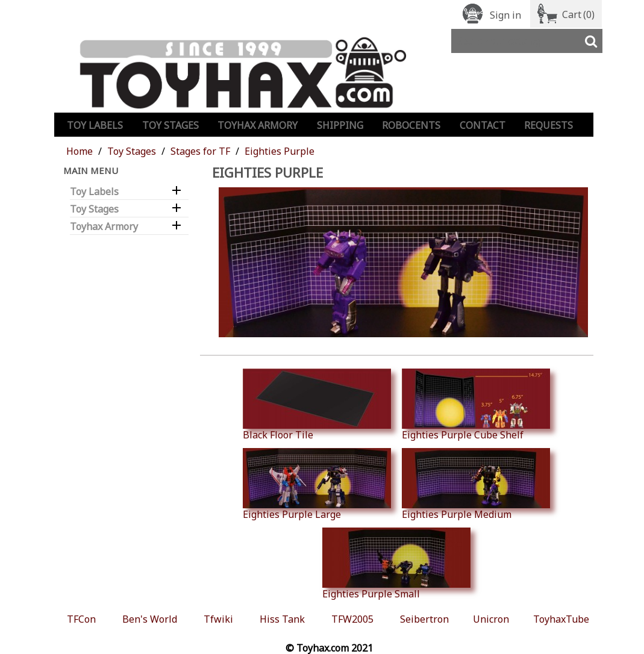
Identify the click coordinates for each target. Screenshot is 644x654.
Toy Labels (95, 125)
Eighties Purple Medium (476, 484)
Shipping (340, 125)
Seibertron (424, 619)
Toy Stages (170, 125)
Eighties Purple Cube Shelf (476, 405)
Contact (483, 125)
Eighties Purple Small (396, 564)
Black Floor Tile (317, 405)
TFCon (81, 619)
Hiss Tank (282, 619)
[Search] (527, 41)
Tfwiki (218, 619)
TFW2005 (352, 619)
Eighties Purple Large (317, 484)
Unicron (491, 619)
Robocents (411, 125)
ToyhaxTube (561, 619)
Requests (549, 125)
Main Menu (91, 170)
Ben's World (150, 619)
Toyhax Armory (258, 125)
